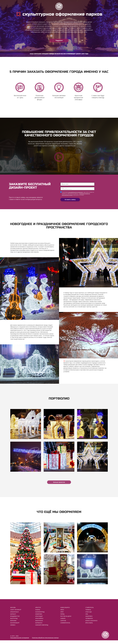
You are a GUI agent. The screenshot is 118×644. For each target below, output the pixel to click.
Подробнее (59, 40)
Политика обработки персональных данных (45, 641)
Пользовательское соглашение (20, 641)
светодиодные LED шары (77, 301)
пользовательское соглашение (75, 193)
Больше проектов (59, 485)
